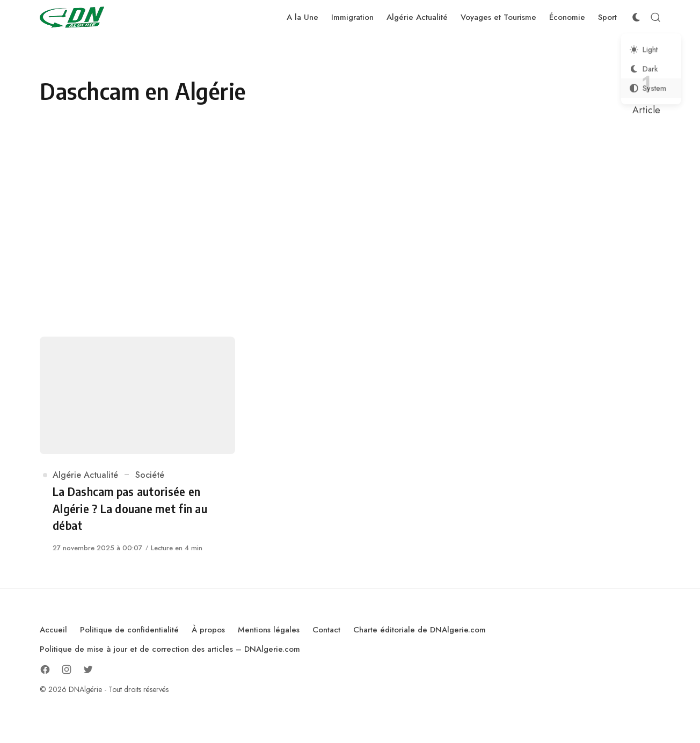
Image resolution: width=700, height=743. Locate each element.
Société (150, 475)
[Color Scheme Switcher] (636, 17)
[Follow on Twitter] (88, 669)
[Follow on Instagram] (67, 669)
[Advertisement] (350, 227)
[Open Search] (655, 17)
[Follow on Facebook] (45, 669)
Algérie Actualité (85, 475)
